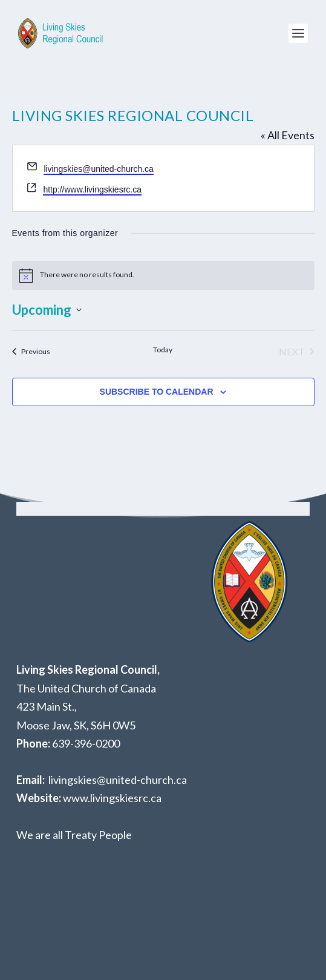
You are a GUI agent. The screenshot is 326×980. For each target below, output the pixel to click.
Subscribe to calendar (157, 392)
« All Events (288, 135)
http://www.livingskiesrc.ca (92, 189)
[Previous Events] (31, 352)
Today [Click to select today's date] (163, 350)
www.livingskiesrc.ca (112, 798)
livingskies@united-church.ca (99, 169)
